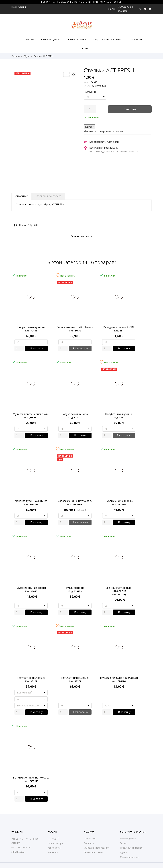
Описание (21, 196)
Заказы (124, 843)
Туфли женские (75, 588)
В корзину (130, 109)
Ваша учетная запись (133, 832)
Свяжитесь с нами (93, 852)
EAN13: (87, 86)
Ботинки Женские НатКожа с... (31, 778)
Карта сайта (54, 848)
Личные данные (128, 838)
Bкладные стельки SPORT (119, 327)
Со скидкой (53, 838)
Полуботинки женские (75, 414)
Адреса (124, 852)
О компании (90, 838)
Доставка (89, 843)
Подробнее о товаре (49, 196)
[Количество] (90, 109)
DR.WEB (85, 49)
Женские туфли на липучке (31, 501)
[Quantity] (19, 349)
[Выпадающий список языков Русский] (23, 7)
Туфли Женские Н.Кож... (119, 501)
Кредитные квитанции (132, 848)
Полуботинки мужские (31, 327)
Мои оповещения (129, 857)
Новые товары (55, 843)
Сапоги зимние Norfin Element (75, 327)
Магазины (53, 852)
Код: (86, 82)
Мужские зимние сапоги (31, 588)
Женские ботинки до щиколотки (119, 589)
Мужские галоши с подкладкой (119, 678)
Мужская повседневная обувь (31, 414)
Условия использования (97, 848)
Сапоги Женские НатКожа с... (75, 501)
